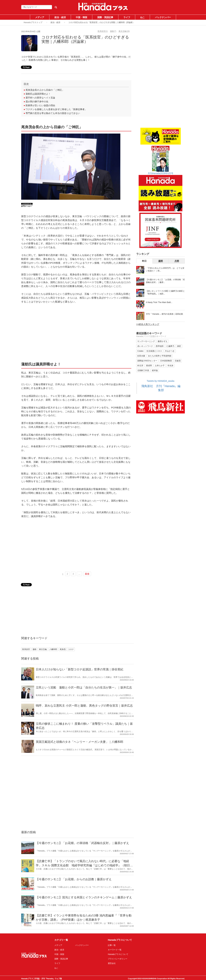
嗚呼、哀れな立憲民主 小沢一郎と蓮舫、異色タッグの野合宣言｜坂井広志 (84, 706)
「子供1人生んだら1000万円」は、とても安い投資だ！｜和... (165, 269)
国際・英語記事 (105, 17)
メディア (40, 17)
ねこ (143, 17)
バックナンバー (163, 17)
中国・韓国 (81, 17)
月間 (177, 261)
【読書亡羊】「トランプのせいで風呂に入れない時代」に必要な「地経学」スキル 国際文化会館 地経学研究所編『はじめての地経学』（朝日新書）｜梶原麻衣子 (84, 865)
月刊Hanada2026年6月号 (160, 173)
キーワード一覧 (115, 950)
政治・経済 (60, 17)
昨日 (144, 261)
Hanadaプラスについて (118, 954)
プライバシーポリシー (118, 959)
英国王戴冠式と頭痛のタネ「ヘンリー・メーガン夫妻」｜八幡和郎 (80, 742)
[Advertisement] (76, 334)
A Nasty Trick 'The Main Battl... (159, 302)
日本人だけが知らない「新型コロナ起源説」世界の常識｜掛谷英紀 (80, 669)
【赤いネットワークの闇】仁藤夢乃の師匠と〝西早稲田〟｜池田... (165, 292)
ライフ (127, 17)
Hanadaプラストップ (33, 22)
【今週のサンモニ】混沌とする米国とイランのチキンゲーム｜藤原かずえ (84, 897)
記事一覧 (112, 945)
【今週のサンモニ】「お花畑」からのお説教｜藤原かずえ (74, 879)
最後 (87, 574)
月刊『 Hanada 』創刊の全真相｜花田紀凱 (164, 314)
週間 (160, 261)
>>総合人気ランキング (148, 324)
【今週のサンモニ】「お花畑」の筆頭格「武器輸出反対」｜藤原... (165, 281)
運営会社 (112, 963)
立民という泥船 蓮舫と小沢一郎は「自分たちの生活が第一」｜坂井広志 (84, 688)
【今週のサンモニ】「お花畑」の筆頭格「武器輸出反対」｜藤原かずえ (82, 843)
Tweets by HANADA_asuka (160, 381)
